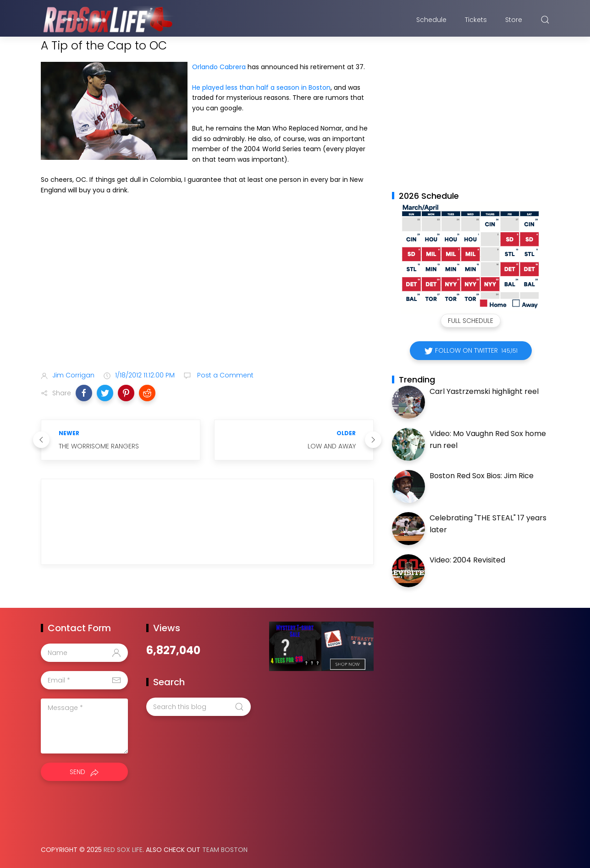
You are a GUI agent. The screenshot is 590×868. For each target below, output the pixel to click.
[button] (84, 393)
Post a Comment (224, 375)
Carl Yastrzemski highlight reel (484, 391)
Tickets (476, 20)
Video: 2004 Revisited (467, 560)
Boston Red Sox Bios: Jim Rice (482, 476)
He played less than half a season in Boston (261, 87)
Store (514, 20)
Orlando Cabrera (219, 67)
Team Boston (225, 850)
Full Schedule (471, 321)
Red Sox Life (123, 850)
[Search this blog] (199, 707)
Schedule (431, 20)
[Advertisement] (207, 291)
